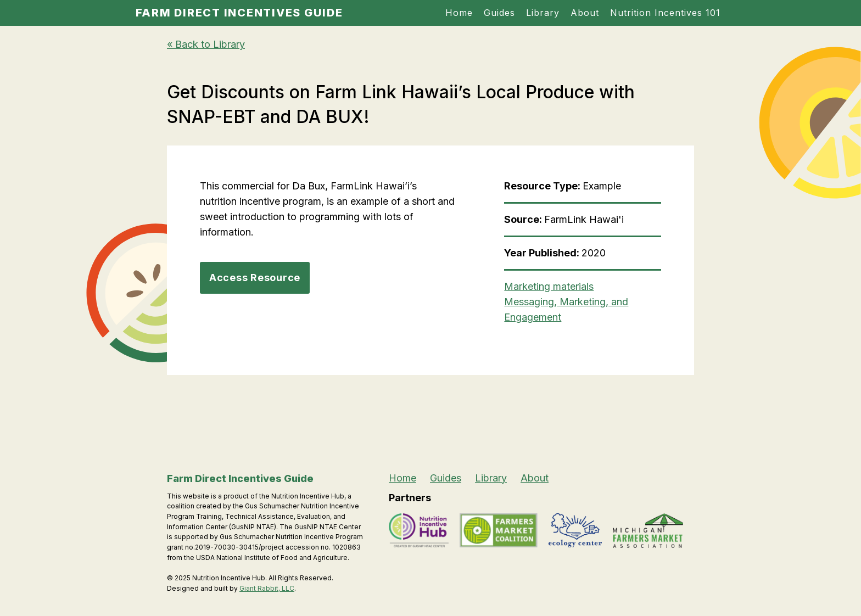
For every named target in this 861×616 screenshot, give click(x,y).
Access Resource (255, 278)
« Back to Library (206, 44)
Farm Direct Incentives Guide (239, 13)
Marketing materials (549, 286)
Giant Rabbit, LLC (267, 588)
